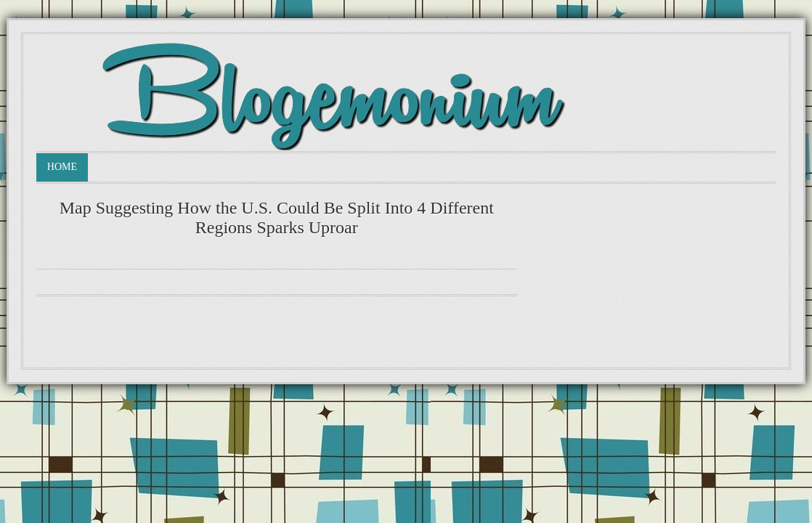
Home (62, 167)
